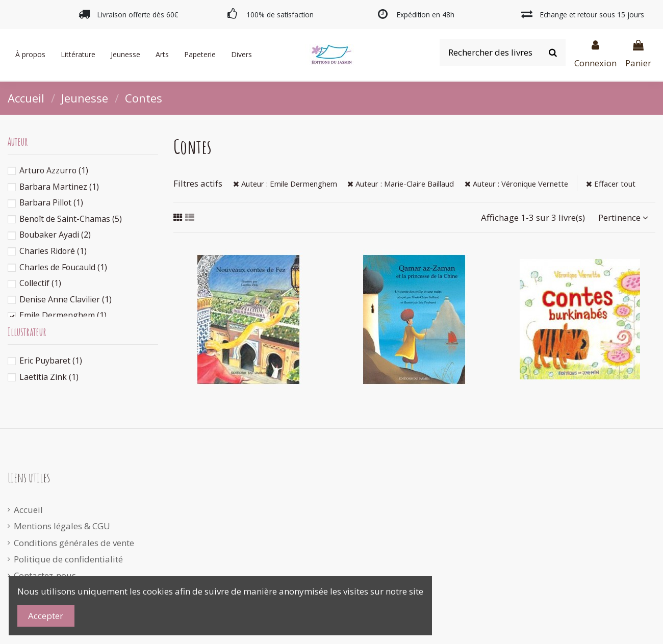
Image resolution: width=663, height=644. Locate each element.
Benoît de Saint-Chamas (71, 219)
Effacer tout (611, 184)
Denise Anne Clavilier (66, 299)
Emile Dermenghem (63, 315)
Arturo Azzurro (54, 170)
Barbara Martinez (59, 187)
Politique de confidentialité (68, 559)
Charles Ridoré (53, 251)
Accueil (28, 510)
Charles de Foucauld (63, 267)
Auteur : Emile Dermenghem (285, 184)
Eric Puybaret (51, 360)
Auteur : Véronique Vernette (516, 184)
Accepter (46, 616)
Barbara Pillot (51, 202)
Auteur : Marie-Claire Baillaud (401, 184)
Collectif (40, 283)
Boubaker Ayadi (55, 235)
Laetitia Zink (49, 377)
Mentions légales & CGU (62, 526)
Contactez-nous (45, 575)
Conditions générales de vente (74, 543)
